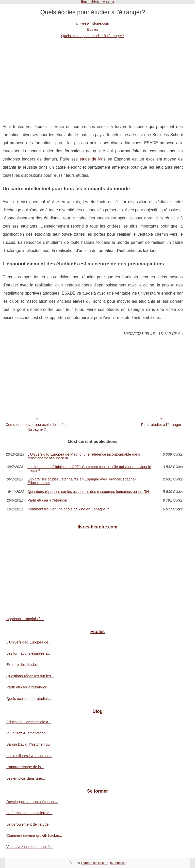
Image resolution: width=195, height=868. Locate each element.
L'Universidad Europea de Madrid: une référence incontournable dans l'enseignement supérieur (84, 456)
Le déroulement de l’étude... (29, 824)
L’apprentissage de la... (25, 767)
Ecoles (93, 29)
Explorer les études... (23, 665)
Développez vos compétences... (32, 802)
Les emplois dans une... (26, 778)
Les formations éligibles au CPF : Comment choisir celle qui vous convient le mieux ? (89, 469)
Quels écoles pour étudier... (29, 699)
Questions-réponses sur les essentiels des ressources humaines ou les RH (88, 492)
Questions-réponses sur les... (30, 676)
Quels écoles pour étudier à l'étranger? (93, 36)
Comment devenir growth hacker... (34, 835)
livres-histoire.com (94, 23)
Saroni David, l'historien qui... (30, 744)
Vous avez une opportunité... (29, 847)
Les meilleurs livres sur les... (29, 756)
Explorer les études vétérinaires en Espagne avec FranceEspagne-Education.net (82, 481)
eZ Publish (118, 863)
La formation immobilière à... (29, 813)
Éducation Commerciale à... (29, 722)
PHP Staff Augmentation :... (29, 733)
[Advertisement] (93, 77)
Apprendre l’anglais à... (25, 619)
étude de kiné (93, 159)
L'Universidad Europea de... (29, 642)
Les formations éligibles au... (29, 653)
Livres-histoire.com (95, 863)
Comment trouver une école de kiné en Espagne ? (37, 427)
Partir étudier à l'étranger (161, 425)
